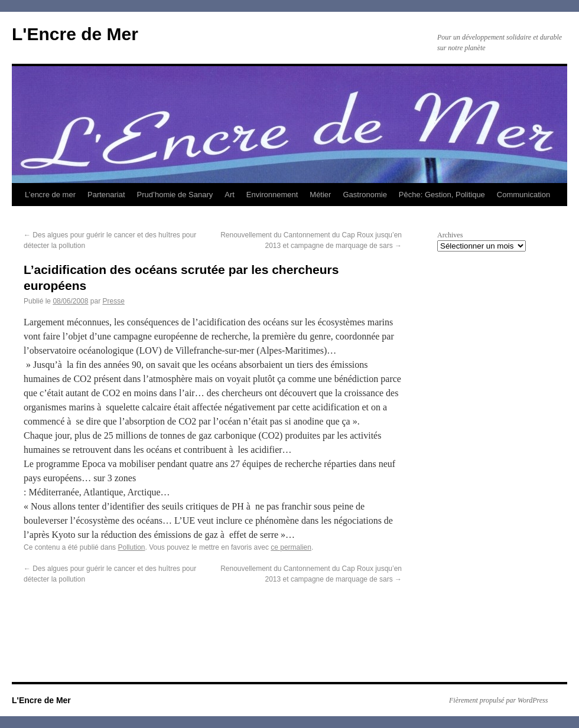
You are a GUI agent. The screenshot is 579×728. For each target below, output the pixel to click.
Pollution (131, 547)
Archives (450, 235)
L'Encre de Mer (75, 34)
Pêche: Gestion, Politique (442, 195)
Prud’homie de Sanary (175, 195)
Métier (320, 195)
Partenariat (106, 195)
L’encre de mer (50, 195)
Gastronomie (365, 195)
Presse (113, 301)
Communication (523, 195)
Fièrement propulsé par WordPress (498, 700)
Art (230, 195)
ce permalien (291, 547)
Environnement (272, 195)
